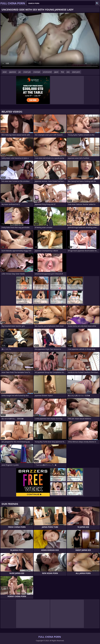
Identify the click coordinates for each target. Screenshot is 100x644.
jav (20, 72)
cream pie (27, 72)
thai (62, 72)
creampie (37, 72)
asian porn (76, 72)
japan (56, 72)
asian (5, 72)
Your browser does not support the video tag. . (50, 41)
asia (68, 72)
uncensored (47, 72)
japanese (13, 72)
